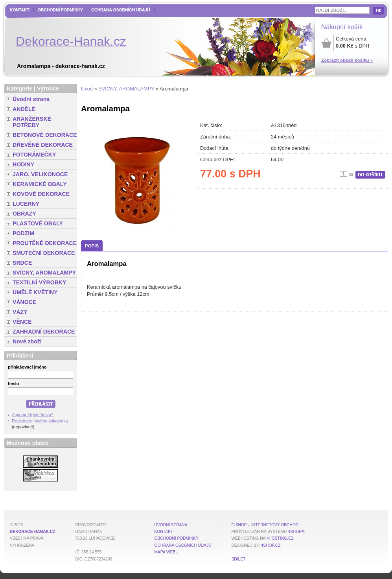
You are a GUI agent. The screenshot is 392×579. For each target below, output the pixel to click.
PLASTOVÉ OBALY (38, 223)
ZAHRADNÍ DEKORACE (44, 332)
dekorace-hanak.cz (32, 532)
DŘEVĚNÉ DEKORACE (43, 145)
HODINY (23, 164)
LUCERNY (26, 204)
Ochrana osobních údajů (121, 10)
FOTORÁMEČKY (34, 155)
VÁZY (20, 312)
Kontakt (20, 10)
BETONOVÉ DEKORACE (45, 135)
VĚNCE (22, 322)
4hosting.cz (280, 538)
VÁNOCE (24, 302)
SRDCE (22, 263)
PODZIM (23, 233)
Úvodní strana (31, 99)
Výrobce (48, 89)
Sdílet (238, 559)
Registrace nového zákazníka (40, 421)
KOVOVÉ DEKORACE (41, 194)
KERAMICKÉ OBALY (40, 184)
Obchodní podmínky (60, 10)
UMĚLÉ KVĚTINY (35, 292)
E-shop (239, 525)
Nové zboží (27, 341)
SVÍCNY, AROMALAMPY (126, 89)
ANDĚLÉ (24, 109)
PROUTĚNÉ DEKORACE (45, 243)
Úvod (87, 89)
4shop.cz (271, 545)
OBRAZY (24, 214)
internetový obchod (275, 525)
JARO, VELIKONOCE (40, 174)
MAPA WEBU (166, 552)
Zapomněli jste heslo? (33, 415)
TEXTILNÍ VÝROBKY (40, 282)
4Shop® (296, 532)
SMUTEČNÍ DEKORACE (44, 253)
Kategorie (19, 89)
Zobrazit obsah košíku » (347, 60)
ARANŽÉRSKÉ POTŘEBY (32, 122)
